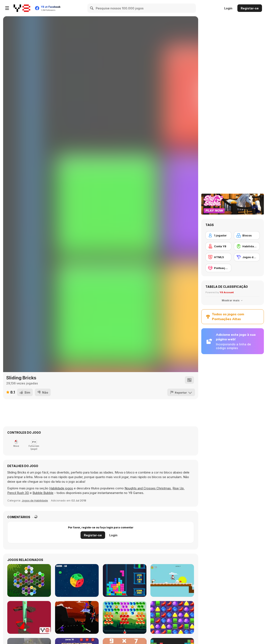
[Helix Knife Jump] (29, 617)
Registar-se (250, 8)
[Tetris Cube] (125, 580)
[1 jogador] (218, 235)
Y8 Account (227, 292)
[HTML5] (218, 257)
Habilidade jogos (61, 488)
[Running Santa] (172, 580)
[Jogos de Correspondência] (247, 257)
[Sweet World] (172, 617)
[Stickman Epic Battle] (77, 617)
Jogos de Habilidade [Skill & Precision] (35, 500)
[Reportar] (181, 392)
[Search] (92, 8)
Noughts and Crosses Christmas (148, 488)
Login (228, 8)
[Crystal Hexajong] (29, 580)
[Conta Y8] (218, 246)
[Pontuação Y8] (218, 268)
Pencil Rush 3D (18, 493)
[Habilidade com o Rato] (247, 246)
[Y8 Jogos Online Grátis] (22, 8)
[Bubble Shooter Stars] (125, 617)
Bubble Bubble (43, 493)
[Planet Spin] (77, 580)
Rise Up (178, 488)
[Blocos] (247, 235)
